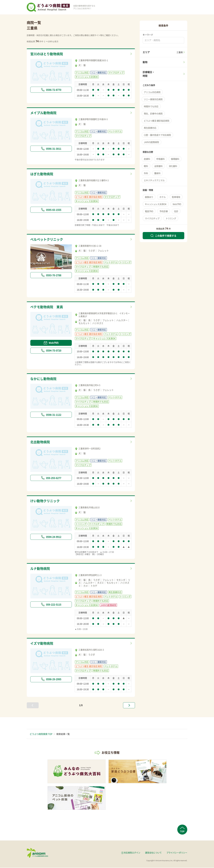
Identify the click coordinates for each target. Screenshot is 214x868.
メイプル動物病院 (44, 113)
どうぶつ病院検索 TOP (41, 734)
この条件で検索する (163, 236)
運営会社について (153, 853)
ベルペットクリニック (47, 239)
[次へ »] (129, 706)
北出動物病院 (41, 442)
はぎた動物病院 (42, 174)
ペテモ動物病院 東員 (47, 307)
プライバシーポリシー (177, 853)
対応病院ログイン (132, 853)
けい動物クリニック (46, 501)
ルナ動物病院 (41, 569)
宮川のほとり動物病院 (47, 54)
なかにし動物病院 (44, 379)
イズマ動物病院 (42, 644)
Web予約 (51, 343)
